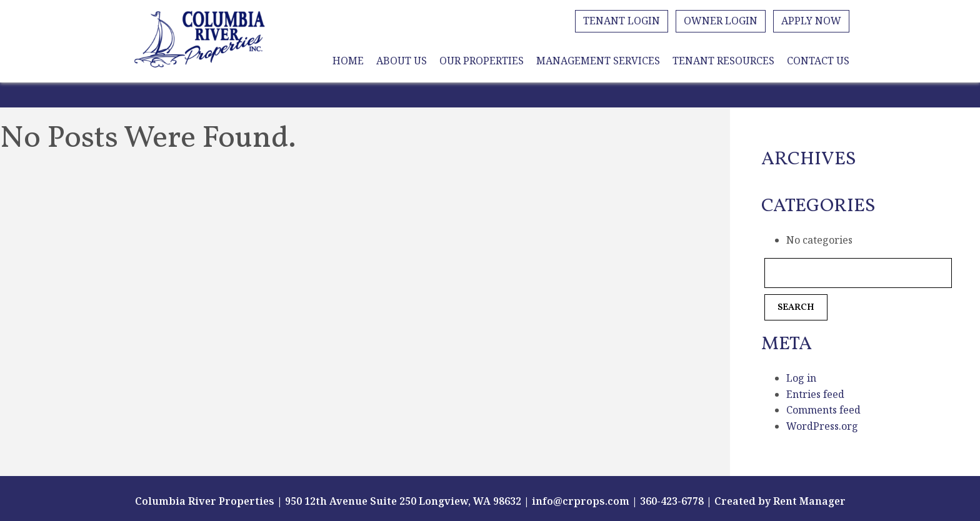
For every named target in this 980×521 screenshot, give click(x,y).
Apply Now (811, 21)
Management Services (598, 61)
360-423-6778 (672, 501)
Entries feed (815, 394)
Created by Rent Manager (779, 501)
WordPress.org (822, 426)
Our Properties (482, 61)
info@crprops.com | (585, 501)
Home (348, 61)
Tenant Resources (723, 61)
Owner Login (721, 21)
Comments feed (823, 410)
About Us (402, 61)
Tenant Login (622, 21)
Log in (801, 378)
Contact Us (818, 61)
